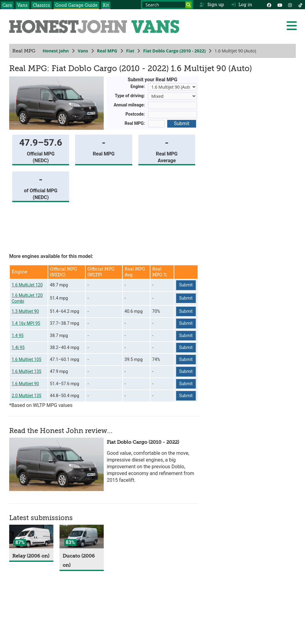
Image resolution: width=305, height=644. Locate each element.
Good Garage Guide (76, 5)
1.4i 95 (18, 347)
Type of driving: (130, 96)
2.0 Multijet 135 (27, 396)
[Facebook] (269, 5)
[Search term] (167, 5)
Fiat (130, 51)
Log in (242, 5)
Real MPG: (135, 123)
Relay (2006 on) (31, 556)
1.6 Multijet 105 (27, 359)
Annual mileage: (129, 105)
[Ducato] (82, 537)
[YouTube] (280, 5)
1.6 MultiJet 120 (27, 285)
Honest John (56, 51)
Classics (41, 5)
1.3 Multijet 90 (25, 311)
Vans (22, 5)
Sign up (212, 5)
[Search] (188, 5)
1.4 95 (18, 335)
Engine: (138, 86)
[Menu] (291, 26)
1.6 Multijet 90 (25, 384)
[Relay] (31, 537)
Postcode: (135, 114)
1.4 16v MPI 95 (26, 323)
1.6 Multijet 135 (27, 371)
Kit (106, 5)
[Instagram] (290, 5)
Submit (182, 123)
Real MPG (107, 51)
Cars (7, 5)
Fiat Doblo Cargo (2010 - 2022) (174, 51)
